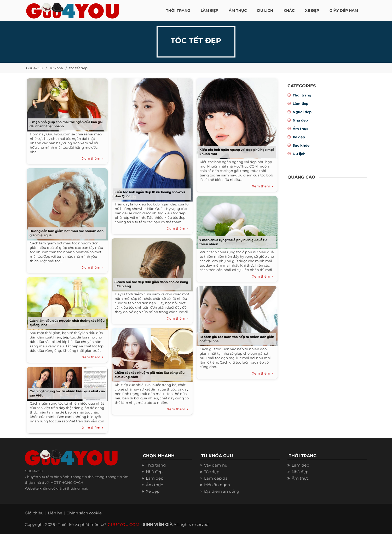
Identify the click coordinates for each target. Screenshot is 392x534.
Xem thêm (93, 159)
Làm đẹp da (216, 478)
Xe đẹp (299, 137)
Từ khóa (56, 68)
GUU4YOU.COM (123, 524)
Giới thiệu (34, 513)
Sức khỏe (301, 145)
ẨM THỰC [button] (238, 10)
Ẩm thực (301, 129)
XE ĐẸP (312, 10)
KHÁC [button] (289, 10)
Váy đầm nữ (216, 465)
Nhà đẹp (300, 120)
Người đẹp (302, 112)
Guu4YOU (35, 68)
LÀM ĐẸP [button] (209, 10)
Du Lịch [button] (265, 10)
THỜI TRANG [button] (178, 10)
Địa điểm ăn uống (222, 491)
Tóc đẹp (212, 472)
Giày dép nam (344, 10)
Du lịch (299, 154)
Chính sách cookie (84, 513)
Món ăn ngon (217, 485)
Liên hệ (55, 513)
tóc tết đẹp (78, 68)
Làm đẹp (301, 104)
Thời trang (302, 95)
